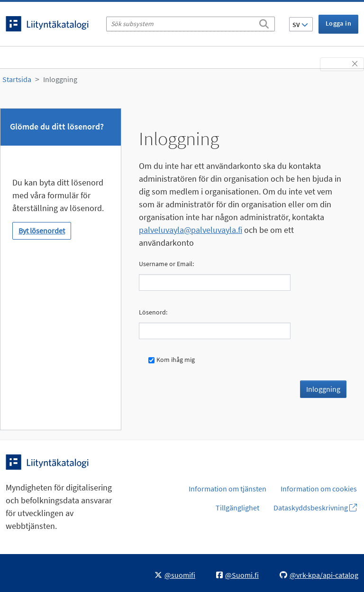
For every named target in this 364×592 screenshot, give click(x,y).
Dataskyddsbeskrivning (315, 508)
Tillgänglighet (237, 508)
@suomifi (175, 575)
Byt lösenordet (42, 231)
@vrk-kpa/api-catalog (319, 575)
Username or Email (166, 264)
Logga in (338, 23)
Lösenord (152, 312)
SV (300, 25)
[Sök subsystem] (191, 24)
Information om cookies (319, 489)
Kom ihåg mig (172, 360)
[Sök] (264, 22)
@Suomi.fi (237, 575)
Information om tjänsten (227, 489)
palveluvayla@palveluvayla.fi (191, 230)
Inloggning (60, 79)
